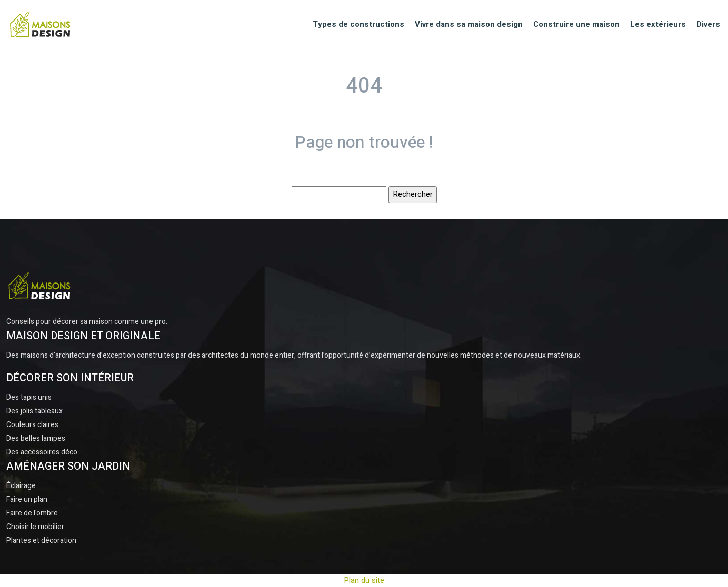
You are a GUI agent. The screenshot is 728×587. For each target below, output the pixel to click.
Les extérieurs (658, 24)
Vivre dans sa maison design (469, 24)
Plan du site (364, 580)
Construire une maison (576, 24)
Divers (708, 24)
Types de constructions (358, 24)
